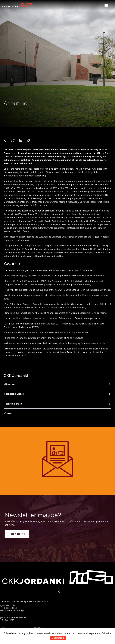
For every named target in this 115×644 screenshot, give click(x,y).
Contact (58, 413)
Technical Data (58, 404)
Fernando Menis (58, 394)
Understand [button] (58, 638)
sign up (18, 537)
